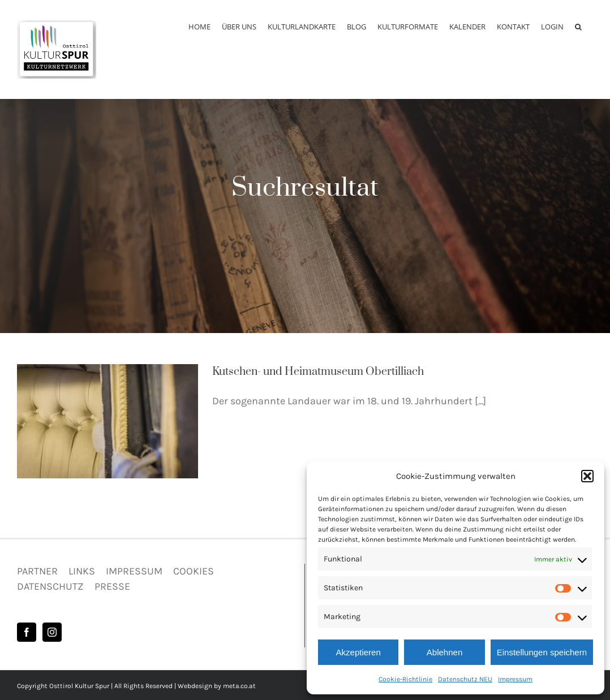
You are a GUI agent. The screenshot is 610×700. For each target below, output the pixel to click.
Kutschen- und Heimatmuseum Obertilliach (318, 372)
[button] (587, 476)
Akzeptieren (358, 652)
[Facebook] (27, 632)
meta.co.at (239, 686)
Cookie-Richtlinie (405, 679)
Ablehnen (444, 652)
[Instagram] (52, 632)
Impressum (515, 679)
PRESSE (112, 586)
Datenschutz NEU (465, 679)
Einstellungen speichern (542, 652)
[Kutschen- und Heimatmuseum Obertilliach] (108, 421)
